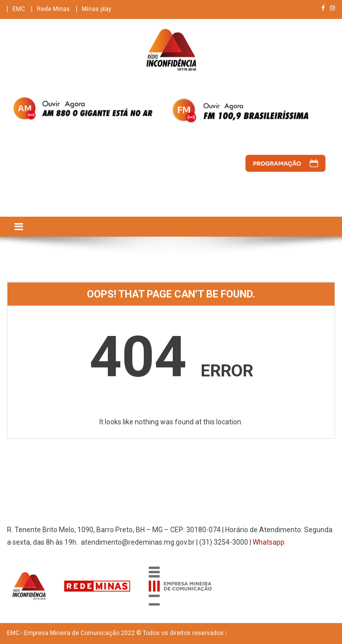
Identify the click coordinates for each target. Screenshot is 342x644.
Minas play (97, 9)
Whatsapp (269, 542)
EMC (19, 9)
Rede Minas (53, 9)
